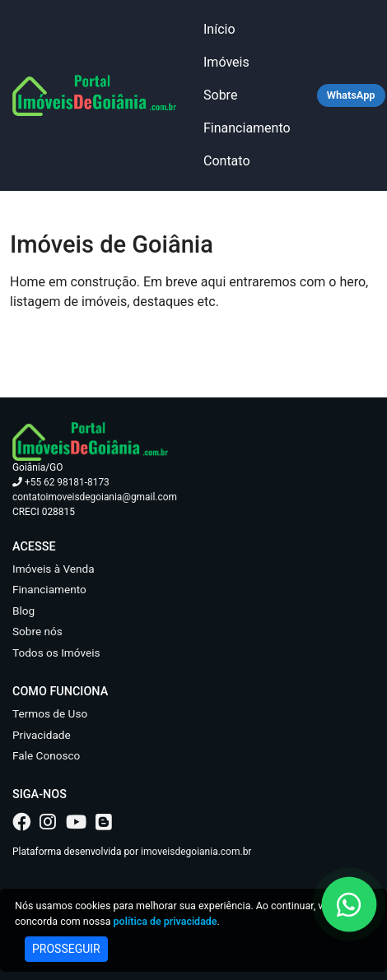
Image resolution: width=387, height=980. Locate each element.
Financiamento (247, 128)
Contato (227, 161)
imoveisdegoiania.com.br (196, 852)
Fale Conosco (46, 755)
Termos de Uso (50, 713)
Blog (23, 611)
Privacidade (42, 735)
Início (219, 29)
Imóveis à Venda (54, 569)
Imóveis (226, 62)
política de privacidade (166, 921)
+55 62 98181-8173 (61, 482)
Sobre (220, 95)
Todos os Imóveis (56, 653)
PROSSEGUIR (66, 949)
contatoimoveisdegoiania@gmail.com (95, 497)
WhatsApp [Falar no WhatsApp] (351, 95)
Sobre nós (37, 631)
